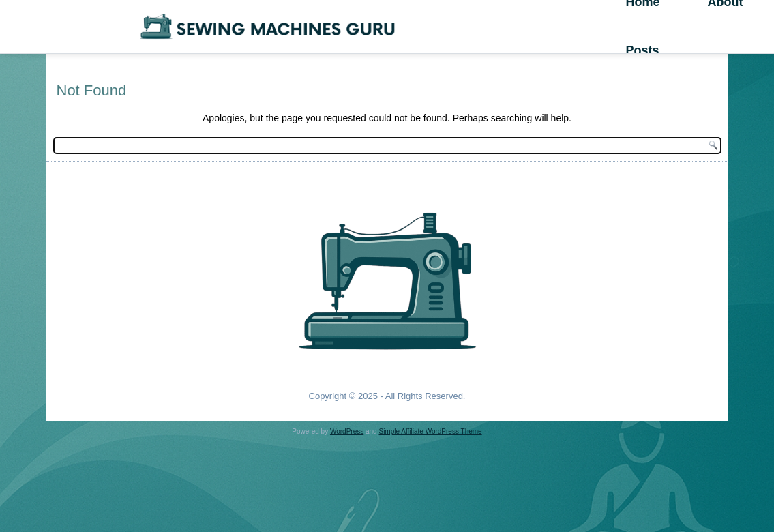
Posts (642, 50)
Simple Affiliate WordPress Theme (430, 431)
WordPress (347, 431)
